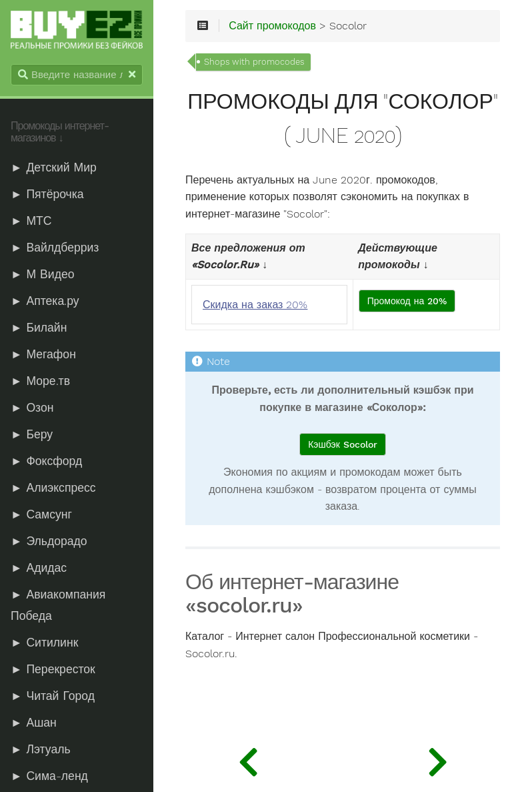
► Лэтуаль (41, 749)
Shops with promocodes (254, 62)
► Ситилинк (44, 643)
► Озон (32, 408)
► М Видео (42, 274)
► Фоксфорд (46, 461)
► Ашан (34, 723)
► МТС (31, 221)
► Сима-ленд (49, 776)
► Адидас (39, 568)
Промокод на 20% (407, 301)
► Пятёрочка (47, 194)
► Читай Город (53, 696)
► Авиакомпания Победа (58, 605)
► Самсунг (41, 514)
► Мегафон (43, 354)
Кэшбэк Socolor (343, 444)
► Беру (32, 434)
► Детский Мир (54, 167)
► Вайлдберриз (55, 248)
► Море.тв (40, 381)
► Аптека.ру (45, 301)
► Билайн (39, 328)
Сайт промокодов (272, 26)
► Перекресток (53, 669)
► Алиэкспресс (53, 488)
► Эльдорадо (49, 541)
